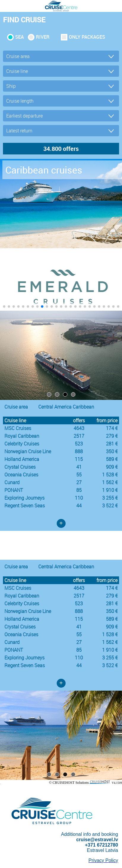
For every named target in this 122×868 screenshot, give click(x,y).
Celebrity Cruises (22, 444)
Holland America (22, 459)
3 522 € (110, 506)
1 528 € (110, 475)
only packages (87, 37)
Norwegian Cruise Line (28, 451)
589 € (112, 459)
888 (79, 451)
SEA (19, 37)
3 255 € (110, 498)
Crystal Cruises (20, 467)
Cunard (12, 482)
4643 (79, 428)
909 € (112, 467)
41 (79, 467)
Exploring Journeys (24, 498)
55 (79, 475)
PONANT (14, 490)
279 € (112, 436)
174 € (112, 428)
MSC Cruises (18, 428)
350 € (112, 451)
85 (79, 490)
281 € (112, 444)
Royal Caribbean (22, 436)
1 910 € (110, 490)
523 (79, 444)
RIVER (43, 37)
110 (79, 498)
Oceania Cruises (21, 475)
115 (79, 459)
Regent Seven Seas (25, 506)
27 (79, 482)
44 (79, 506)
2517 (79, 436)
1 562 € (110, 482)
